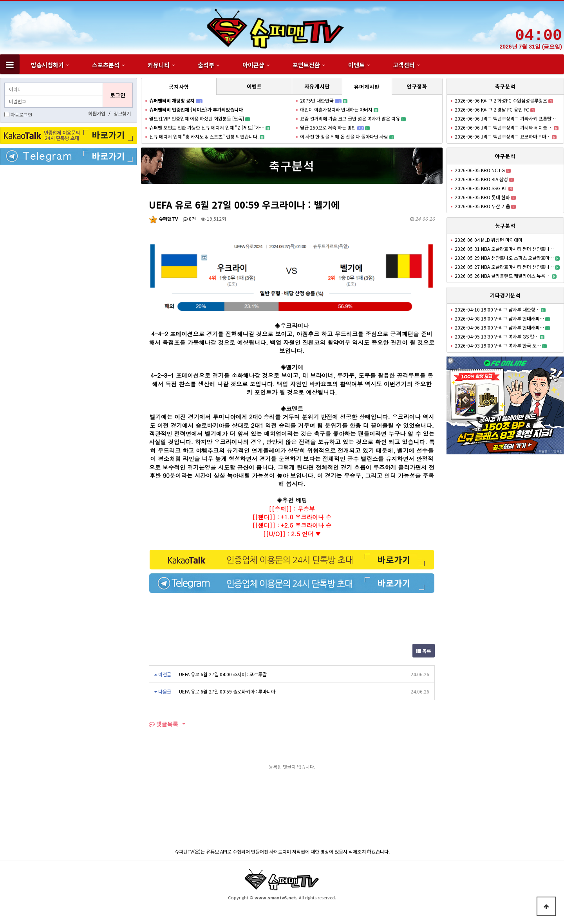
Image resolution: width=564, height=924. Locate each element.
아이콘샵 (253, 65)
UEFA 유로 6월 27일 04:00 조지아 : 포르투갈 (223, 674)
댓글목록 (164, 724)
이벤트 (356, 65)
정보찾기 (122, 113)
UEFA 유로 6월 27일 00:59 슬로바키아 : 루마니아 (227, 691)
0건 (189, 219)
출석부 (206, 65)
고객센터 (404, 65)
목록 (424, 651)
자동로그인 (21, 114)
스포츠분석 (106, 65)
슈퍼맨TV (163, 219)
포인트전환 (306, 65)
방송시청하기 (47, 65)
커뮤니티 (159, 65)
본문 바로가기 (0, 0)
